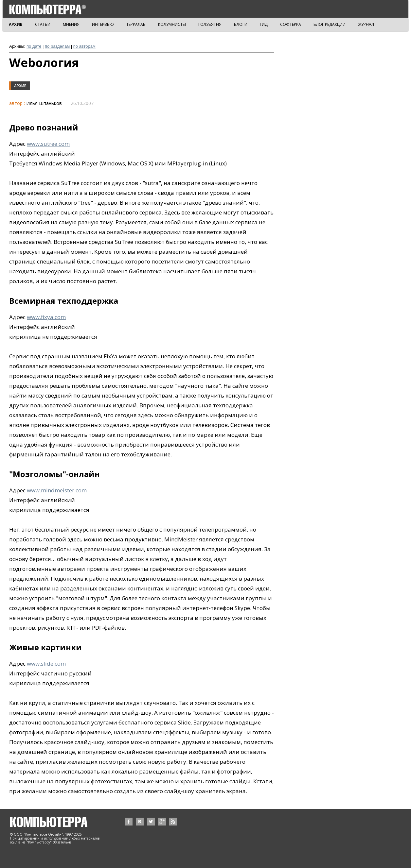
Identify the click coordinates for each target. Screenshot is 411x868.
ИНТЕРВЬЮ (103, 24)
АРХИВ (16, 24)
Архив (20, 86)
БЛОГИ (241, 24)
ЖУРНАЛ (366, 24)
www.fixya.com (46, 317)
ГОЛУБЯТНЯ (210, 24)
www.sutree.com (48, 144)
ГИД (264, 24)
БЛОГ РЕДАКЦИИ (330, 24)
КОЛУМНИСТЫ (172, 24)
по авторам (84, 46)
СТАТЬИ (43, 24)
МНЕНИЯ (71, 24)
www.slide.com (46, 664)
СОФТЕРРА (291, 24)
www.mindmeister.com (57, 490)
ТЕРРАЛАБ (136, 24)
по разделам (57, 46)
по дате (34, 46)
